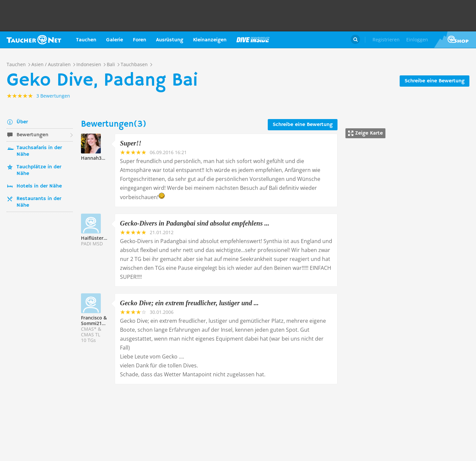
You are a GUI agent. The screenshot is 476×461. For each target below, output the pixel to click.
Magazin (253, 40)
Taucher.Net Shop (455, 40)
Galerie (115, 40)
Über (22, 122)
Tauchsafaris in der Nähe (39, 151)
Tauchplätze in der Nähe (39, 170)
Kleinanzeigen (210, 40)
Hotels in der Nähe (39, 186)
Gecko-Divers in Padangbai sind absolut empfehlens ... (195, 223)
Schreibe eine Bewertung (435, 81)
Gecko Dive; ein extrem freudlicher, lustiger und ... (189, 303)
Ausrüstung (170, 40)
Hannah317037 (98, 158)
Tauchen (86, 40)
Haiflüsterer (95, 238)
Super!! (131, 143)
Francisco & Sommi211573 (97, 320)
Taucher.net (34, 40)
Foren (139, 40)
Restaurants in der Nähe (39, 202)
